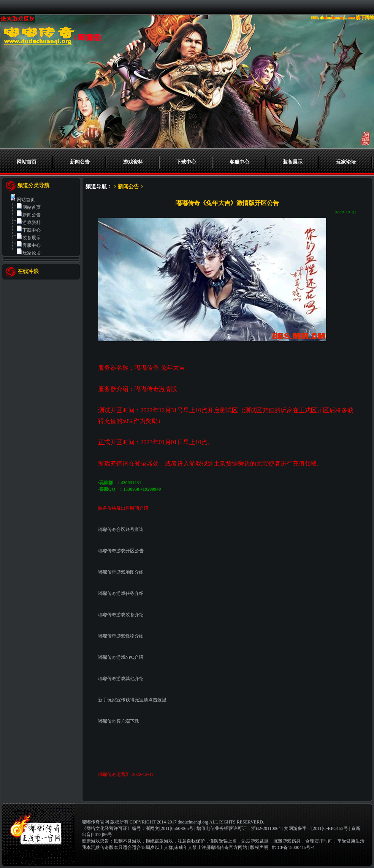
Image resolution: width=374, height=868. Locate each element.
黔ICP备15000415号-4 (293, 847)
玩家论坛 (346, 162)
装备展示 (293, 162)
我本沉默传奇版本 (100, 847)
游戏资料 (133, 162)
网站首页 (27, 162)
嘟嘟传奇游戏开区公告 (121, 551)
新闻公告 (80, 162)
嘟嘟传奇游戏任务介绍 (121, 593)
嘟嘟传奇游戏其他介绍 (121, 679)
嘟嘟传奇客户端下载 (119, 721)
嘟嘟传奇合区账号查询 (121, 529)
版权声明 (259, 847)
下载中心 (186, 162)
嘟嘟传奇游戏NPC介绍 (121, 657)
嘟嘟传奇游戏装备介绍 (121, 615)
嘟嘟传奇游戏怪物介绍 (121, 636)
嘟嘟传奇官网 (95, 822)
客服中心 (239, 162)
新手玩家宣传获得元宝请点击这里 (132, 700)
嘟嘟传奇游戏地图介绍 (121, 572)
